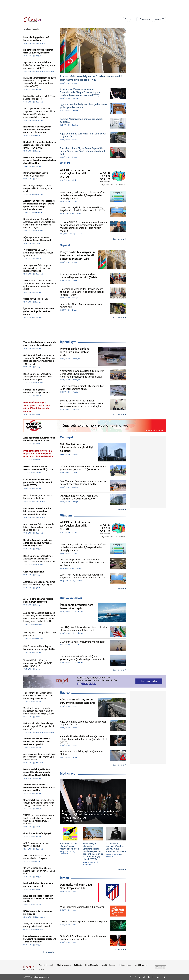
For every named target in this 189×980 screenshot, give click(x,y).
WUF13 (65, 163)
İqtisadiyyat (68, 342)
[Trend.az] (32, 19)
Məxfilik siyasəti (141, 965)
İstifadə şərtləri (125, 965)
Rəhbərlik (78, 965)
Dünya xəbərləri (71, 598)
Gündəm (66, 515)
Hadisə (65, 693)
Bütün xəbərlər (118, 239)
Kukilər (42, 969)
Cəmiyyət (67, 437)
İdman (64, 878)
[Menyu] (160, 19)
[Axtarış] (126, 19)
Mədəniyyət (68, 773)
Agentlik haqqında (46, 965)
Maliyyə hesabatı (64, 965)
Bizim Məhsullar (92, 965)
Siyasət (65, 245)
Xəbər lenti (31, 29)
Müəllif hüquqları (109, 965)
